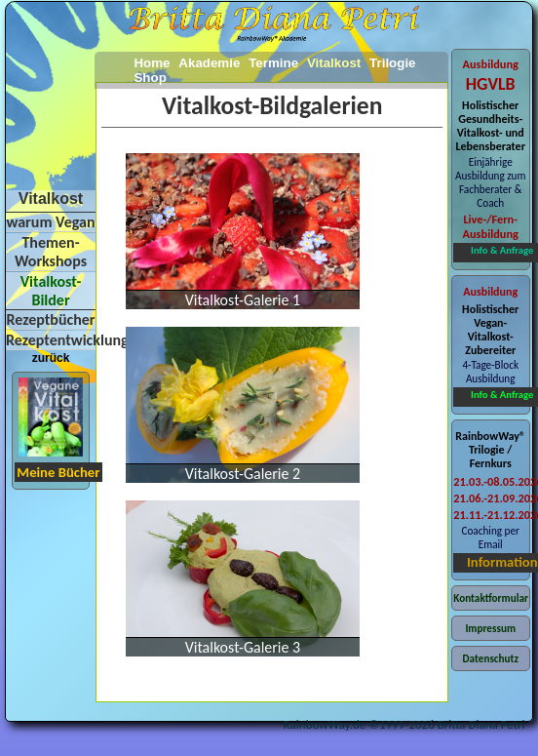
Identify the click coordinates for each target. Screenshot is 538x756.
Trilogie (392, 63)
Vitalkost (334, 63)
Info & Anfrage (502, 250)
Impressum (490, 628)
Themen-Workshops (51, 252)
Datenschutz (491, 658)
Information (502, 562)
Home (152, 63)
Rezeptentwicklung (67, 340)
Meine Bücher (58, 472)
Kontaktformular (491, 598)
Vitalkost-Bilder (51, 291)
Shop (150, 78)
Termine (273, 63)
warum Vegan (50, 222)
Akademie (209, 63)
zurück (51, 358)
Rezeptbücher (50, 319)
